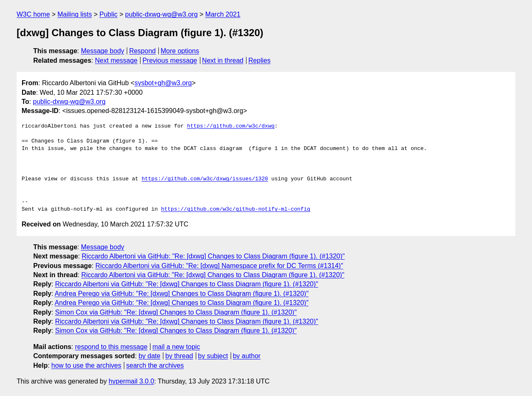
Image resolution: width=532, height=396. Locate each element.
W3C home (33, 14)
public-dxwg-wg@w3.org (161, 14)
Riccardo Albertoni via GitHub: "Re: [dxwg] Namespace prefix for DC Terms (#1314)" (219, 266)
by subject (213, 356)
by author (247, 356)
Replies (260, 60)
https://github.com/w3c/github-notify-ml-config (235, 209)
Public (108, 14)
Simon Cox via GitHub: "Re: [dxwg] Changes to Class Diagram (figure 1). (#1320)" (176, 312)
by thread (179, 356)
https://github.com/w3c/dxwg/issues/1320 (205, 179)
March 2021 (223, 14)
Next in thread (223, 60)
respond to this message (111, 347)
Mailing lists (75, 14)
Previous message (170, 60)
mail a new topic (176, 347)
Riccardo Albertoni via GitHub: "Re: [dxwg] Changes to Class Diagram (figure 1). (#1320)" (213, 256)
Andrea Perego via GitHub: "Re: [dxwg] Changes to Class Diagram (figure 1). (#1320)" (182, 294)
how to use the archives (86, 365)
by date (149, 356)
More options (180, 51)
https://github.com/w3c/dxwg (231, 126)
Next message (116, 60)
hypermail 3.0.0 (131, 381)
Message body (103, 51)
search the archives (155, 365)
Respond (143, 51)
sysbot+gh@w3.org (163, 83)
